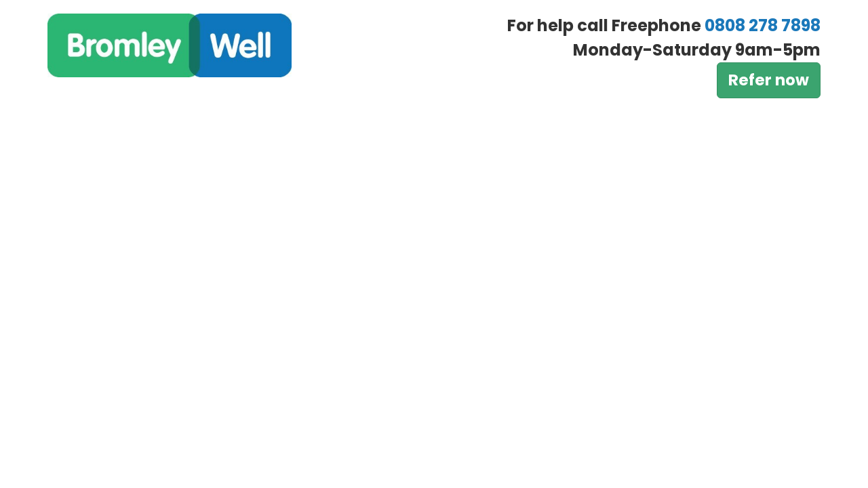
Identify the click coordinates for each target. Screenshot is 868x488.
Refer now (769, 80)
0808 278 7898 (763, 25)
